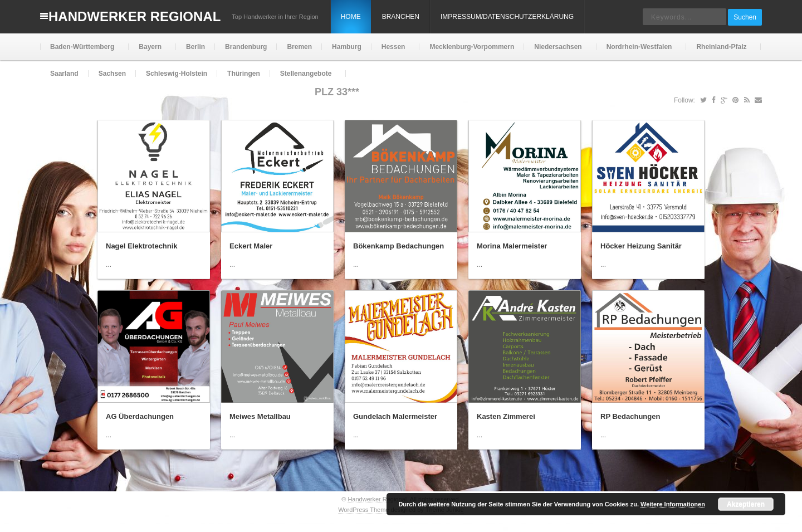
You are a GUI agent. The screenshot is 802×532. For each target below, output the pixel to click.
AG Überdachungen (140, 416)
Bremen (299, 47)
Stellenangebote (305, 78)
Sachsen (112, 74)
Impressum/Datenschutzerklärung (507, 17)
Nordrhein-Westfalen (638, 52)
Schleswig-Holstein (177, 74)
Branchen (401, 17)
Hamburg (347, 47)
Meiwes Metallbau (260, 416)
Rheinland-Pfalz (720, 52)
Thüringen (244, 74)
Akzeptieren (746, 504)
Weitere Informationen (673, 504)
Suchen (745, 17)
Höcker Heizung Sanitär (641, 246)
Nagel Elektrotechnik (142, 246)
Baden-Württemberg (81, 52)
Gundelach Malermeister (395, 416)
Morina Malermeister (512, 246)
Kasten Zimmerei (506, 416)
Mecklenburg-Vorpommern (472, 47)
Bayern (149, 52)
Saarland (64, 74)
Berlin (195, 47)
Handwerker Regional (135, 16)
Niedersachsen (557, 52)
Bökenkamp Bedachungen (398, 246)
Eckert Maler (251, 246)
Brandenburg (246, 47)
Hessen (392, 52)
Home (351, 17)
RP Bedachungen (630, 416)
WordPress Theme (363, 510)
